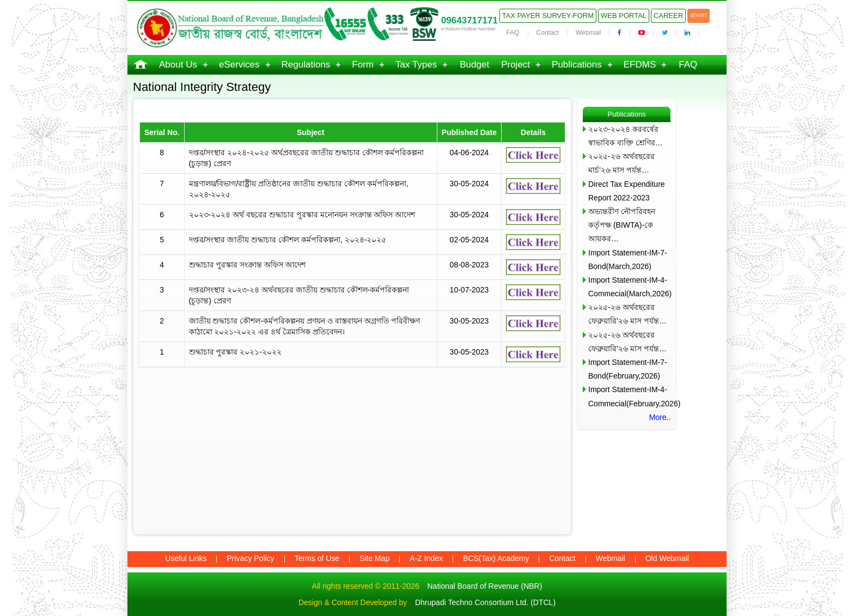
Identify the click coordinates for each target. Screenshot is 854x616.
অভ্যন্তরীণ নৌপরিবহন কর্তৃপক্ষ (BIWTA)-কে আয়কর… (622, 225)
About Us (178, 65)
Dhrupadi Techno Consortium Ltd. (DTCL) (485, 602)
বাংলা (699, 16)
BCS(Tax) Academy (496, 558)
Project (516, 65)
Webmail (588, 33)
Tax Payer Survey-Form (548, 16)
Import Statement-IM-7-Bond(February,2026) (628, 369)
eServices (239, 65)
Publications (577, 65)
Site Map (374, 558)
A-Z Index (426, 558)
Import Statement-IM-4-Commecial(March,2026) (629, 287)
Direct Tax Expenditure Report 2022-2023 (627, 191)
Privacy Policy (250, 558)
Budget (474, 65)
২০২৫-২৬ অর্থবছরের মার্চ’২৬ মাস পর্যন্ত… (621, 163)
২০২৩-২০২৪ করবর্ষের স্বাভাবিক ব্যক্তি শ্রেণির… (626, 136)
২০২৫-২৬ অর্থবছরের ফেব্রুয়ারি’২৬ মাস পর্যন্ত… (627, 314)
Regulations (306, 65)
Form (363, 65)
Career (668, 16)
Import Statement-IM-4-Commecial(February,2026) (629, 396)
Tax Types (416, 65)
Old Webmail (667, 558)
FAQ (513, 33)
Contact (548, 33)
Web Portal (624, 16)
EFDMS (640, 65)
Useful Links (186, 558)
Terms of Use (317, 558)
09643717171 (469, 20)
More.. (660, 417)
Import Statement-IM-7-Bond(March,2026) (628, 260)
